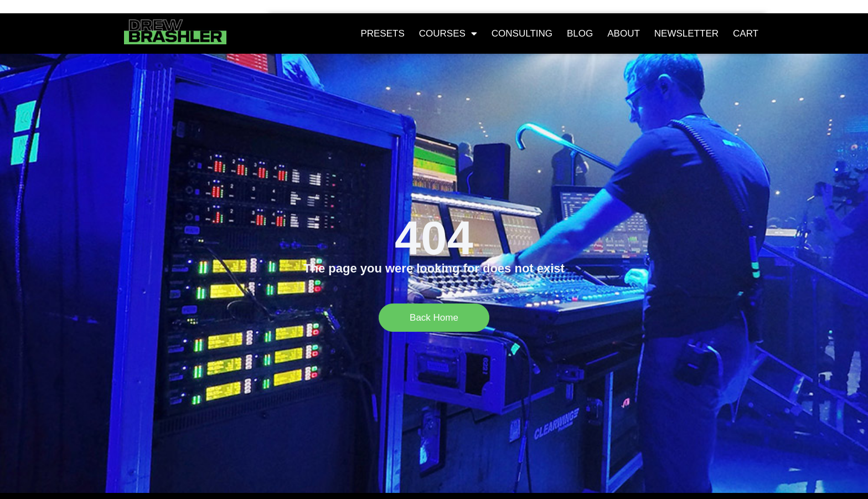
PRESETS (382, 34)
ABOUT (624, 34)
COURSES (448, 34)
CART (746, 34)
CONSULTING (522, 34)
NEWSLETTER (686, 34)
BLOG (580, 34)
